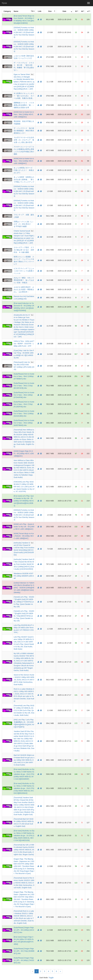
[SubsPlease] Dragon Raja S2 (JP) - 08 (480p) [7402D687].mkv (24, 960)
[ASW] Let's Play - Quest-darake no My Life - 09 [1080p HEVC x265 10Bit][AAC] (24, 527)
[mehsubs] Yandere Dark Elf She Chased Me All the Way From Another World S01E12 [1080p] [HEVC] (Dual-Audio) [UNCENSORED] (24, 564)
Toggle (51, 978)
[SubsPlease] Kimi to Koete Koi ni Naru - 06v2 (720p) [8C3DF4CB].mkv (24, 386)
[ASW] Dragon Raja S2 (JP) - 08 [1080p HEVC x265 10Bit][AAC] (24, 454)
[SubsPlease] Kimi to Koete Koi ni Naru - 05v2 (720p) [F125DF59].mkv (24, 404)
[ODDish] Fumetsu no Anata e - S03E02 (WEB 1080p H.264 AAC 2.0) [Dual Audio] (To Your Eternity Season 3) (24, 515)
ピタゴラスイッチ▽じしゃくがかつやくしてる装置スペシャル (24, 271)
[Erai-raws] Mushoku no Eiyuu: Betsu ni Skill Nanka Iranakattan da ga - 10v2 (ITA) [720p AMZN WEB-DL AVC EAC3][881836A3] (24, 788)
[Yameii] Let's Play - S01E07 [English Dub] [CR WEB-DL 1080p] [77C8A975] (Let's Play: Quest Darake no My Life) (24, 602)
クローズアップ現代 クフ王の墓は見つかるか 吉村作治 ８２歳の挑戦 (24, 250)
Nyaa (4, 3)
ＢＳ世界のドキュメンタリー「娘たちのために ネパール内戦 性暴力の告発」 (24, 96)
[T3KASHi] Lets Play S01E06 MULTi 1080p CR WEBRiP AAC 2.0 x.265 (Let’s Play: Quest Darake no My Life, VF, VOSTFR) (24, 487)
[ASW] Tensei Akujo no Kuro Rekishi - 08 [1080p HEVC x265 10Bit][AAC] (24, 536)
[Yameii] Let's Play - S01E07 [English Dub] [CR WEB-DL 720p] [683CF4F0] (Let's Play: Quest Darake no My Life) (24, 616)
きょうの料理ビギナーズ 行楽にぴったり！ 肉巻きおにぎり (24, 170)
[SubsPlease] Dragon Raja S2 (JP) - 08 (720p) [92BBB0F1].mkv (24, 951)
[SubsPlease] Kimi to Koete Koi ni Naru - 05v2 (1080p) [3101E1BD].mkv (24, 414)
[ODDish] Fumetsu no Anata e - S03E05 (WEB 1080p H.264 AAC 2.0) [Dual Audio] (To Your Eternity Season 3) (24, 47)
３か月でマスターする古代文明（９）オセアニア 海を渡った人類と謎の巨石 (24, 140)
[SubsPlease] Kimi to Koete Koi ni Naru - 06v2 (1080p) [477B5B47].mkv (24, 376)
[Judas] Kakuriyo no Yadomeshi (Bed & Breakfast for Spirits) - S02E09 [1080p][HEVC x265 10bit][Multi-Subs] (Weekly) (24, 588)
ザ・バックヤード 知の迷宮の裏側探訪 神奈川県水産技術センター (24, 131)
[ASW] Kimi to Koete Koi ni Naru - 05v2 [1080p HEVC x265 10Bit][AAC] (24, 161)
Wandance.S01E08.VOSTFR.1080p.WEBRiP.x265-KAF (24, 576)
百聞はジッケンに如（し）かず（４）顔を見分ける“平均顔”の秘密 (24, 224)
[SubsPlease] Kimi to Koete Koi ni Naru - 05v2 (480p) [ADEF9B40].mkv (24, 423)
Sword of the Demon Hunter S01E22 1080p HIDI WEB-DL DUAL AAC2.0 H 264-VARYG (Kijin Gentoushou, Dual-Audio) (24, 680)
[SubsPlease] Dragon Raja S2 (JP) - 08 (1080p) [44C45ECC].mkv (24, 930)
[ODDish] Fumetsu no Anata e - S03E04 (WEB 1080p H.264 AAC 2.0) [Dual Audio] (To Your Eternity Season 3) (24, 191)
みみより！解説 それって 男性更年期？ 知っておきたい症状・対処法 (25, 280)
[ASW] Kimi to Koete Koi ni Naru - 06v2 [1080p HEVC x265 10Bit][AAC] (24, 114)
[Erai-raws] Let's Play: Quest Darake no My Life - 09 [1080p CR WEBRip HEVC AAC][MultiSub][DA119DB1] (24, 501)
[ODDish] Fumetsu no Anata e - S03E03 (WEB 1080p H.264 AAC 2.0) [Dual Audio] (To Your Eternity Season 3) (24, 205)
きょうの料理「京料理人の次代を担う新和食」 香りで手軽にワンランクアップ (24, 180)
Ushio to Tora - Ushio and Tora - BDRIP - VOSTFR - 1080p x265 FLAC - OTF (24, 344)
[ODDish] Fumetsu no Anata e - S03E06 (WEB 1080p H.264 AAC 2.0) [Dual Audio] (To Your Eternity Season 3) (24, 32)
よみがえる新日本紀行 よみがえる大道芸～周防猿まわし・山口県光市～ (24, 289)
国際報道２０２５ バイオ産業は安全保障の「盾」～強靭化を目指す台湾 (24, 105)
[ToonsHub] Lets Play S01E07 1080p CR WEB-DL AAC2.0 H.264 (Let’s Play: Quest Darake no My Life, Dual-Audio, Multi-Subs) (24, 710)
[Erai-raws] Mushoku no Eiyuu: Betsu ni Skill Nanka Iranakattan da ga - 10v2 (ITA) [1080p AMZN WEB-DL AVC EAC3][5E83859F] (24, 774)
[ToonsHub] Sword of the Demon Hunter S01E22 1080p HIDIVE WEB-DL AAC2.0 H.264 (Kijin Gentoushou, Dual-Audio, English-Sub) (24, 883)
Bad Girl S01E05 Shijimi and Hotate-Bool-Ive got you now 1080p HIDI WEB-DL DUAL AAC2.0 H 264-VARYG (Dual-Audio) (24, 760)
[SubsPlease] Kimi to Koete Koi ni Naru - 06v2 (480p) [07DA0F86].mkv (24, 395)
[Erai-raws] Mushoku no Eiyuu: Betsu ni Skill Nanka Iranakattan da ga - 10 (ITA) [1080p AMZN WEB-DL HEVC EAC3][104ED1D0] (24, 836)
